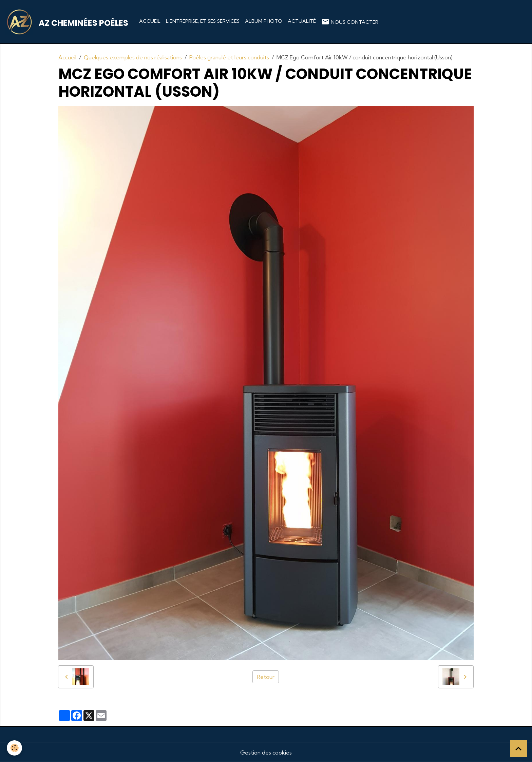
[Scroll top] (518, 748)
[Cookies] (14, 748)
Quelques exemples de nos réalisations (133, 57)
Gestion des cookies (266, 753)
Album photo (264, 21)
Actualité (302, 21)
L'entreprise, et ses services (203, 21)
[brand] (68, 22)
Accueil (150, 21)
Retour (266, 677)
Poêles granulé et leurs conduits (229, 57)
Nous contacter (350, 22)
